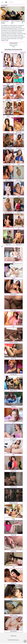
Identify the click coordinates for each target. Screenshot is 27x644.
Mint (19, 164)
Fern (19, 68)
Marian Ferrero (13, 391)
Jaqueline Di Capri (14, 342)
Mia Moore (19, 148)
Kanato (14, 278)
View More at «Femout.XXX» (13, 49)
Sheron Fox (13, 358)
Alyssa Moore (8, 180)
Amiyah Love (19, 84)
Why (13, 455)
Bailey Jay (14, 407)
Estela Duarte (13, 294)
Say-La (19, 116)
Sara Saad (19, 100)
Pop (8, 196)
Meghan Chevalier (13, 503)
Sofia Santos (19, 180)
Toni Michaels (13, 374)
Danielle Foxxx (14, 487)
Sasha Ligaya (13, 310)
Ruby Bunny (13, 471)
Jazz (13, 326)
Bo (19, 228)
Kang (8, 132)
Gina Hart (8, 164)
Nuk (19, 196)
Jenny (8, 84)
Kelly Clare (8, 244)
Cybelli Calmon (13, 599)
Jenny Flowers (13, 439)
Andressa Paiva (8, 68)
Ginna (8, 116)
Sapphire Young (14, 615)
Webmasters (13, 636)
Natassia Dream (8, 148)
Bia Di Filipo (19, 132)
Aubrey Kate (19, 244)
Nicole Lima (13, 583)
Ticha (13, 262)
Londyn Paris (8, 100)
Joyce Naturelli (8, 212)
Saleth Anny (13, 551)
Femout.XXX (4, 5)
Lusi (13, 567)
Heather (19, 212)
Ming (14, 519)
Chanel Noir (14, 535)
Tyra (13, 422)
